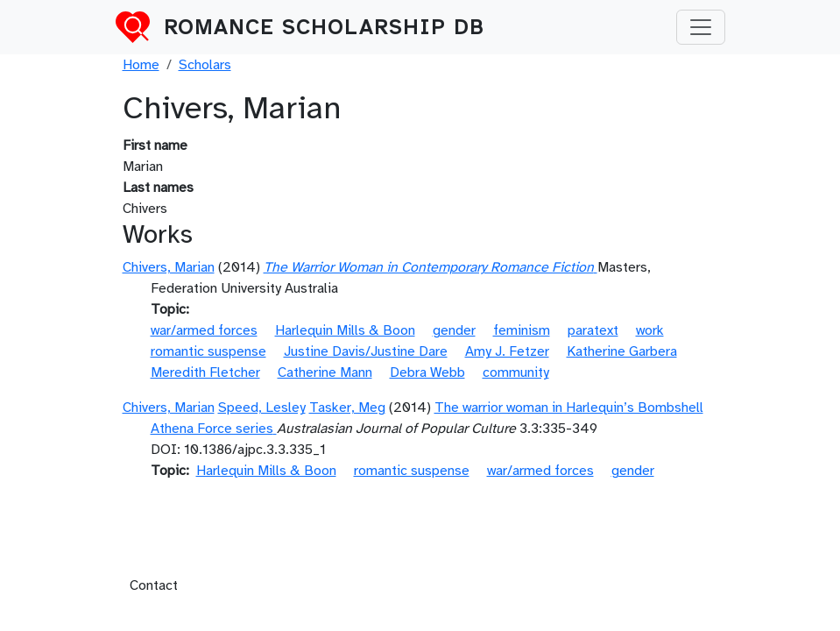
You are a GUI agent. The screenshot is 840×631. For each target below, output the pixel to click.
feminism (522, 330)
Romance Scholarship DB (324, 27)
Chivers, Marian (169, 267)
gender (454, 330)
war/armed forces (204, 330)
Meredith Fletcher (205, 372)
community (516, 372)
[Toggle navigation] (701, 27)
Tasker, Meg (347, 408)
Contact (154, 585)
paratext (593, 330)
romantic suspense (208, 351)
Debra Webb (427, 372)
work (650, 330)
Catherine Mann (325, 372)
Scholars (205, 65)
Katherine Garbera (622, 351)
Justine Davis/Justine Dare (366, 351)
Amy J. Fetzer (507, 351)
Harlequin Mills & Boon (345, 330)
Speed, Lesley (262, 408)
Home (141, 65)
